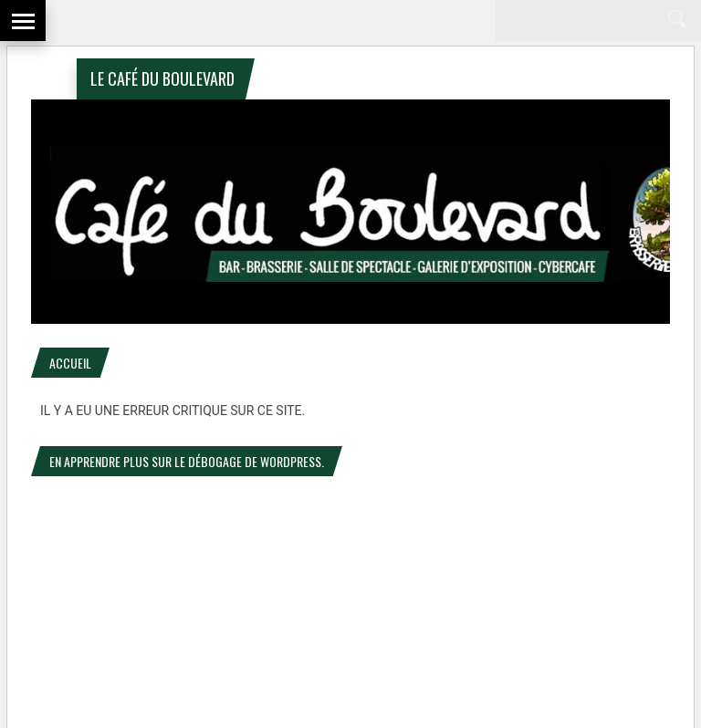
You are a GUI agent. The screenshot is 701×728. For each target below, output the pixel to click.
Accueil (70, 363)
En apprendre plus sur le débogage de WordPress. (187, 461)
